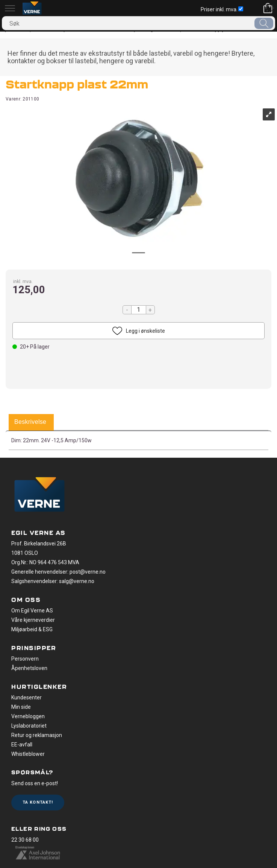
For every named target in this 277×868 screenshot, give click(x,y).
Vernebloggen (28, 716)
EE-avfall (22, 745)
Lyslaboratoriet (29, 726)
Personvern (25, 659)
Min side (21, 707)
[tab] (30, 422)
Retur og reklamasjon (37, 735)
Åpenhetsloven (29, 668)
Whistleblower (28, 754)
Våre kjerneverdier (33, 620)
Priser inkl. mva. (222, 9)
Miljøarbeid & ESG (32, 629)
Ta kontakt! (38, 802)
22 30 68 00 (25, 840)
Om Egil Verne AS (32, 611)
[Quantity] (139, 310)
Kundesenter (26, 697)
